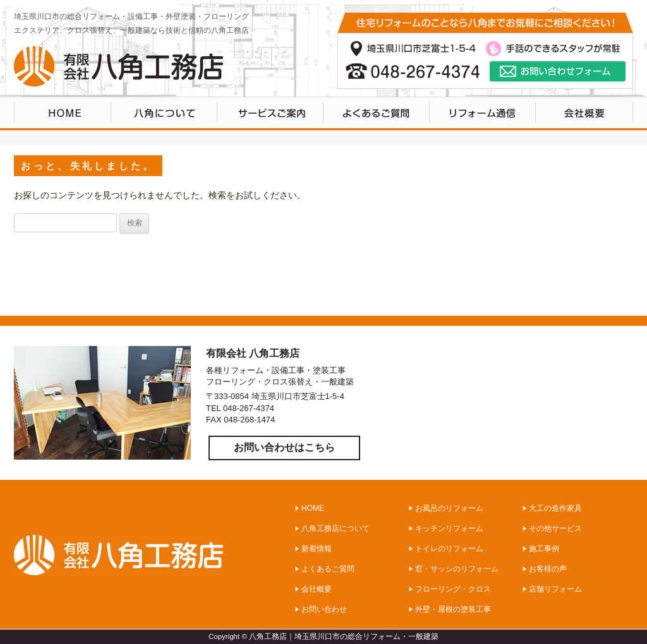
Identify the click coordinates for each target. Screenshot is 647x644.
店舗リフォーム (555, 589)
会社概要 (317, 589)
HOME (63, 114)
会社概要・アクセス (584, 114)
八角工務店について (164, 114)
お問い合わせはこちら (284, 447)
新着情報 (317, 549)
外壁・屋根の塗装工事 (453, 609)
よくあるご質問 (377, 114)
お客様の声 (548, 569)
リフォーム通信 (483, 114)
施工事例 (544, 549)
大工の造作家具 (555, 508)
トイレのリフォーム (449, 549)
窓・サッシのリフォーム (457, 569)
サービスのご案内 (270, 114)
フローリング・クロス (453, 589)
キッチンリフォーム (449, 528)
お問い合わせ (324, 609)
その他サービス (555, 528)
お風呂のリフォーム (449, 508)
